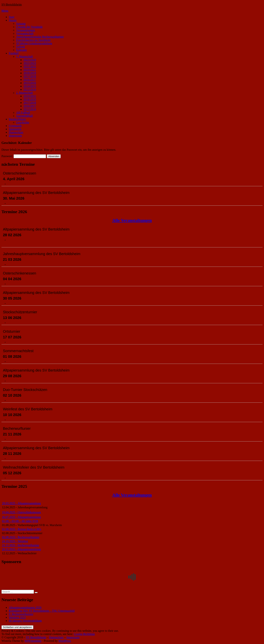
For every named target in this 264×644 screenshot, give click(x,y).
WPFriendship (33, 641)
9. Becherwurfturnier (21, 614)
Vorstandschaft (25, 33)
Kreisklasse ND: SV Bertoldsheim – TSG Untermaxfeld (42, 611)
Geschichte (23, 122)
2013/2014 (30, 89)
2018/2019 (30, 73)
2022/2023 (30, 63)
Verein (13, 20)
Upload (20, 47)
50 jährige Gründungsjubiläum (34, 43)
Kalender (22, 50)
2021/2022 (30, 66)
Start (12, 17)
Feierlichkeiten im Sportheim (33, 40)
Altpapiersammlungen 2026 (25, 607)
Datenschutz (16, 132)
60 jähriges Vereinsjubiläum (25, 621)
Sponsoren (15, 129)
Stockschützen (17, 119)
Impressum (15, 136)
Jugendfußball (24, 116)
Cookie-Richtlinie (84, 634)
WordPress (65, 641)
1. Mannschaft (25, 56)
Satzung (21, 24)
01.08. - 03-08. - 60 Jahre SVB (20, 521)
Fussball (14, 53)
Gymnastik (15, 126)
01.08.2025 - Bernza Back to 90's (22, 529)
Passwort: (24, 156)
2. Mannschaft (25, 93)
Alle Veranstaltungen (132, 220)
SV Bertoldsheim (36, 637)
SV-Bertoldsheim (12, 4)
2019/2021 (30, 70)
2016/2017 (30, 80)
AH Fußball (23, 113)
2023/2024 (30, 60)
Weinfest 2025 (17, 617)
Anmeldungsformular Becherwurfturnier (40, 37)
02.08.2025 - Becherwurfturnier (21, 537)
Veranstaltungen (26, 30)
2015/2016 (30, 83)
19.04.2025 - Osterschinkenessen (21, 512)
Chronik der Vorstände (29, 27)
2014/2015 (30, 86)
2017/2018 (30, 76)
